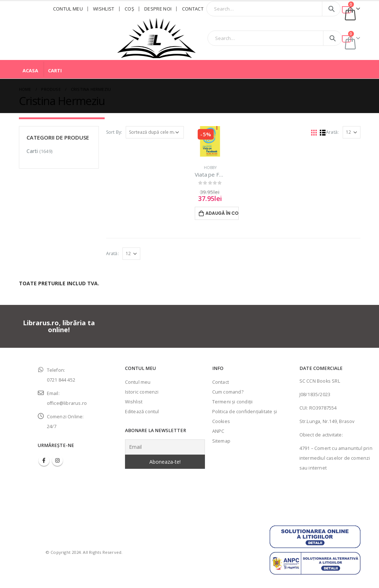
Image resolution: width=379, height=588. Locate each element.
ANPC (218, 431)
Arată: (332, 132)
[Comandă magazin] (155, 132)
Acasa (30, 71)
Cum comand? (228, 392)
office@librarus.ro (67, 403)
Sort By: (114, 132)
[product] (210, 141)
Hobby (210, 168)
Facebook (44, 460)
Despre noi (158, 9)
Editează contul (142, 412)
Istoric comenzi (142, 392)
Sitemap (221, 441)
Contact (193, 9)
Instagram (57, 460)
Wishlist (104, 9)
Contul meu (68, 9)
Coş (129, 9)
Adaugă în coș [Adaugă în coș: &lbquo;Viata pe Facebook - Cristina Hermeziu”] (222, 213)
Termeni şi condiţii (233, 402)
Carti (55, 71)
